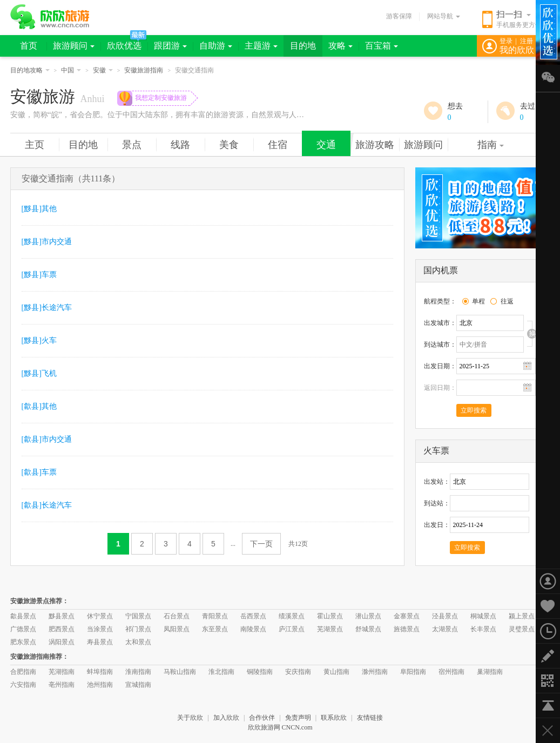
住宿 (278, 145)
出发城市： (440, 323)
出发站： (437, 482)
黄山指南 (336, 672)
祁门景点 (138, 629)
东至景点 (215, 629)
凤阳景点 (177, 629)
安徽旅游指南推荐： (39, 657)
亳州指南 (62, 685)
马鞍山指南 (180, 672)
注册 (527, 41)
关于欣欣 (190, 718)
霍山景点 (330, 616)
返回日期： (440, 388)
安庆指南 (298, 672)
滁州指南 (375, 672)
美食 (229, 145)
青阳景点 (215, 616)
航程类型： (440, 301)
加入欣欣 (226, 718)
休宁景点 (100, 616)
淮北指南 (221, 672)
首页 (29, 46)
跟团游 (170, 46)
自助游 (216, 46)
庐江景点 (292, 629)
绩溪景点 (292, 616)
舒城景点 (368, 629)
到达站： (437, 503)
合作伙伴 (262, 718)
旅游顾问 (74, 46)
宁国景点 (138, 616)
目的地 (303, 46)
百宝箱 (382, 46)
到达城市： (440, 345)
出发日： (437, 525)
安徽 (103, 70)
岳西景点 (253, 616)
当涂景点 (100, 629)
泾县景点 (445, 616)
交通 (326, 145)
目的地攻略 (30, 70)
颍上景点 (522, 616)
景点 (132, 145)
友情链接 (370, 718)
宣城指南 (138, 685)
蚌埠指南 (100, 672)
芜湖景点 (330, 629)
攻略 (340, 46)
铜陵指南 (260, 672)
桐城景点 (483, 616)
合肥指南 (23, 672)
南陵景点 (253, 629)
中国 (71, 70)
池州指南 (100, 685)
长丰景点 (483, 629)
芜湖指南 (62, 672)
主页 (35, 145)
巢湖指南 (490, 672)
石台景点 (177, 616)
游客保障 (399, 16)
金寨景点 (407, 616)
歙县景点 (23, 616)
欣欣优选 (124, 46)
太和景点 (138, 642)
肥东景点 (23, 642)
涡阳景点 (62, 642)
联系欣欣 (334, 718)
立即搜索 (474, 410)
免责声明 (298, 718)
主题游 (261, 46)
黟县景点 (62, 616)
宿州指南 (451, 672)
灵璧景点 (522, 629)
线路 (180, 145)
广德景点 (23, 629)
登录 (506, 41)
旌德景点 (407, 629)
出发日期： (440, 366)
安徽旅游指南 (144, 70)
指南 (491, 145)
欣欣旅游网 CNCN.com (280, 727)
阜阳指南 (413, 672)
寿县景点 (100, 642)
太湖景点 (445, 629)
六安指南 (23, 685)
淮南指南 (138, 672)
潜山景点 (368, 616)
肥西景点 (62, 629)
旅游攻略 (375, 145)
